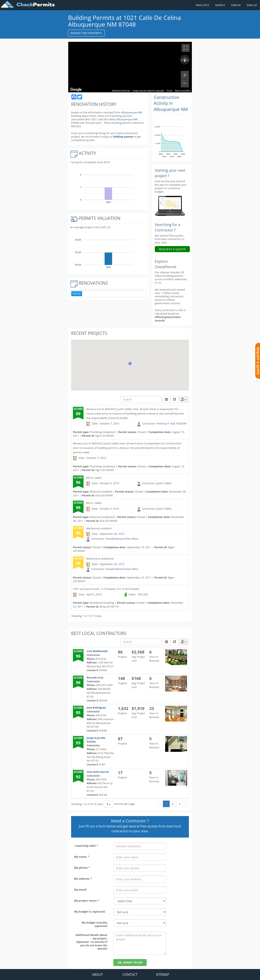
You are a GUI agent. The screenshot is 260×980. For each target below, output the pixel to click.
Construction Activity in (171, 103)
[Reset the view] (185, 60)
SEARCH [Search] (220, 5)
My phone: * (82, 868)
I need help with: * (86, 846)
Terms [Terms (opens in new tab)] (170, 91)
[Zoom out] (185, 83)
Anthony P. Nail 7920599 (171, 423)
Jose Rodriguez (96, 708)
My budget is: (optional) (90, 912)
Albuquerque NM (131, 112)
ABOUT (97, 975)
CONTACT (130, 975)
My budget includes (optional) (94, 924)
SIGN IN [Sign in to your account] (236, 5)
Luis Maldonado (97, 651)
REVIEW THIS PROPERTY (86, 33)
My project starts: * (87, 901)
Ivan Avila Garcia (98, 772)
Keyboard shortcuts (121, 91)
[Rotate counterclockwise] (181, 60)
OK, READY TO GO (130, 962)
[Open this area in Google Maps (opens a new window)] (76, 90)
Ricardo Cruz (95, 677)
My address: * (83, 879)
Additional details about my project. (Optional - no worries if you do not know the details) (91, 942)
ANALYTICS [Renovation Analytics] (202, 5)
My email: (81, 890)
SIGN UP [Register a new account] (252, 5)
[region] (130, 67)
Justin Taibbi (164, 483)
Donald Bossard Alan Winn (122, 539)
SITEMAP (162, 975)
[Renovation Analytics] (170, 206)
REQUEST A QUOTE (172, 249)
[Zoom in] (185, 75)
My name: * (82, 857)
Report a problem (183, 91)
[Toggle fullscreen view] (186, 48)
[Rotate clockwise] (188, 60)
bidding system (123, 137)
